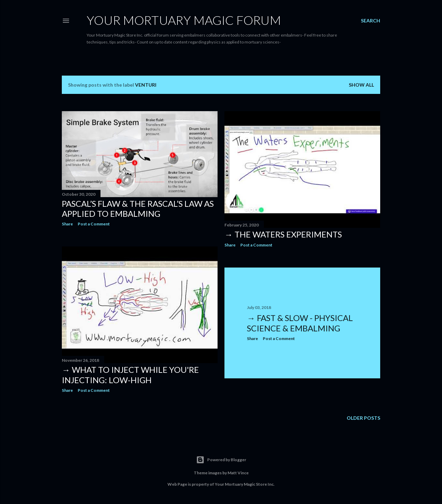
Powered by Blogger (221, 460)
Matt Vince (238, 473)
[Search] (371, 21)
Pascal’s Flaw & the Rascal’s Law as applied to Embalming (138, 209)
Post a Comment (94, 224)
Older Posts (363, 418)
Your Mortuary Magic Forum (184, 20)
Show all (361, 85)
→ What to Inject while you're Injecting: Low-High (130, 375)
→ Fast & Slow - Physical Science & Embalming (300, 323)
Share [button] (67, 224)
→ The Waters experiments (283, 234)
